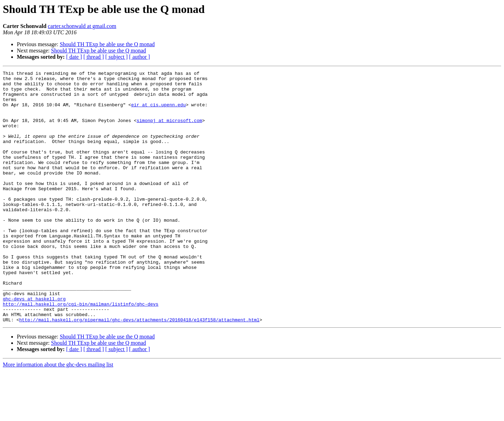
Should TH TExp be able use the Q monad (107, 44)
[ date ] (74, 57)
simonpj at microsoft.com (169, 131)
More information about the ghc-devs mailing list (58, 415)
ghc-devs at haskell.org (34, 345)
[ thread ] (94, 57)
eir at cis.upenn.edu (159, 112)
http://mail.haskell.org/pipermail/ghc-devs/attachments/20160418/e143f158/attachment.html (139, 370)
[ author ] (140, 57)
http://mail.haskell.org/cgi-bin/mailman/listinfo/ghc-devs (81, 351)
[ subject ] (117, 57)
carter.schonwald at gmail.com (82, 26)
